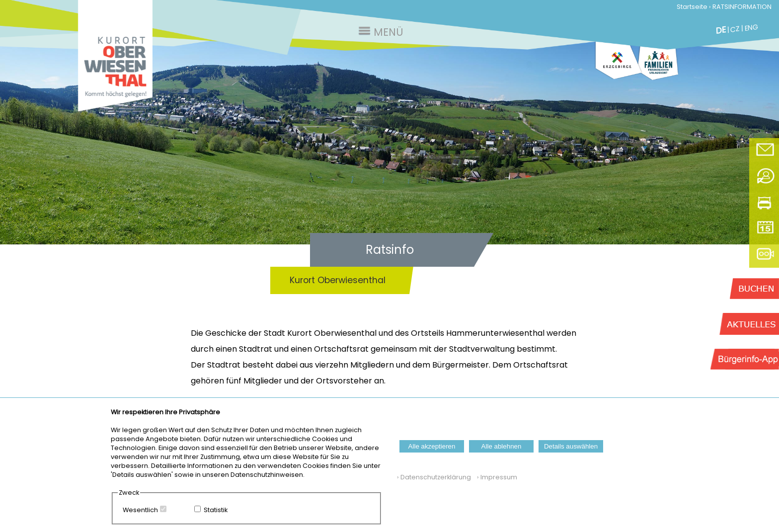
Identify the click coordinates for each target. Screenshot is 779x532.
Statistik (216, 510)
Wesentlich (140, 510)
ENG (751, 27)
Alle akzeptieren (432, 446)
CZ (735, 29)
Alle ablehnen (502, 446)
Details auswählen (571, 446)
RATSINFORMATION (742, 7)
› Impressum (495, 477)
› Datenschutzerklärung (434, 477)
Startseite (692, 7)
